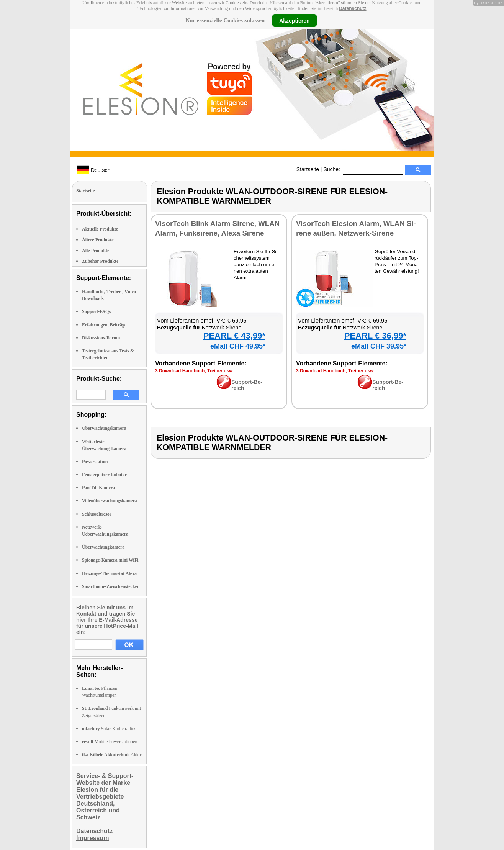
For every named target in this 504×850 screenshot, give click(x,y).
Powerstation (95, 462)
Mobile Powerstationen (110, 742)
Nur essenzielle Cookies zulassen (225, 20)
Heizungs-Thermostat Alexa (109, 573)
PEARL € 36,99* (375, 336)
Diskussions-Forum (101, 338)
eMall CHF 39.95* (379, 346)
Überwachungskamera (104, 428)
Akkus (112, 755)
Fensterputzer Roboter (104, 475)
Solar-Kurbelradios (109, 729)
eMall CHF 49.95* (238, 346)
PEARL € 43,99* (234, 336)
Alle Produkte (96, 251)
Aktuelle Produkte (100, 229)
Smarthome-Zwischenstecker (110, 586)
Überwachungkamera (103, 547)
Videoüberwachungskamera (110, 501)
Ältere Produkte (98, 240)
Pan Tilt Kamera (98, 488)
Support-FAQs (96, 311)
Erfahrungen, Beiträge (104, 325)
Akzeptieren (294, 20)
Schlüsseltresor (97, 514)
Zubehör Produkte (100, 261)
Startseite (308, 169)
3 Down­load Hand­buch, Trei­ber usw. (195, 371)
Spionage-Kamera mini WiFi (110, 560)
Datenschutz (353, 8)
